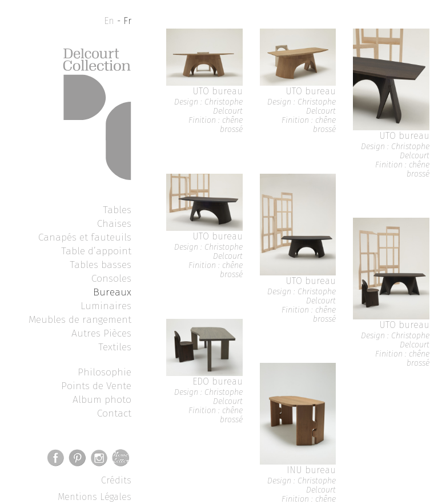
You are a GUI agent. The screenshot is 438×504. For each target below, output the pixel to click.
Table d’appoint (96, 251)
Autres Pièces (101, 333)
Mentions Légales (95, 497)
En (109, 21)
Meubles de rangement (80, 319)
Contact (114, 413)
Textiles (115, 347)
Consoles (111, 278)
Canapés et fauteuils (85, 237)
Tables (117, 210)
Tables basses (101, 265)
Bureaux (112, 292)
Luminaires (106, 306)
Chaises (114, 223)
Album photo (102, 399)
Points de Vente (96, 386)
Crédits (116, 480)
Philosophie (105, 372)
